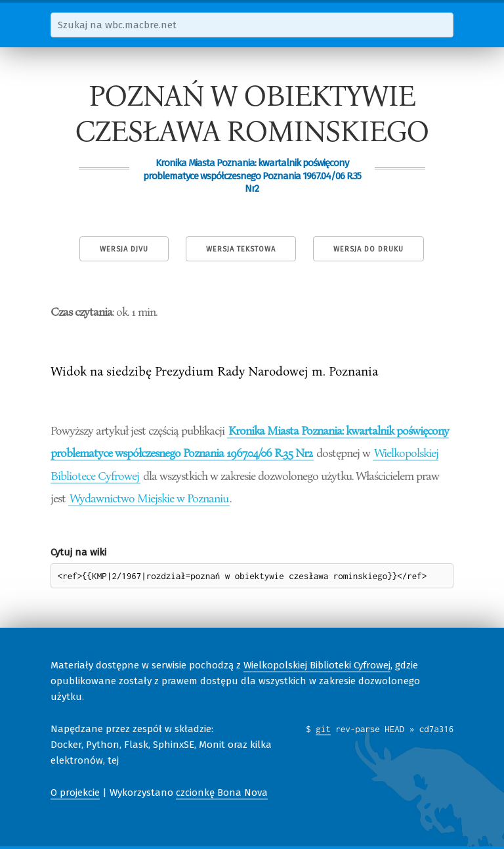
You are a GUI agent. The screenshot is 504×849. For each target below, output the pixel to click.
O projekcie (75, 793)
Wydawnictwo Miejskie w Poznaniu (149, 498)
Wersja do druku (368, 249)
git (323, 729)
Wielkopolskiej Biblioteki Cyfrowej (317, 665)
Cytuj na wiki (78, 552)
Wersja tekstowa (241, 249)
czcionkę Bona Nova (222, 793)
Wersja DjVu (124, 249)
